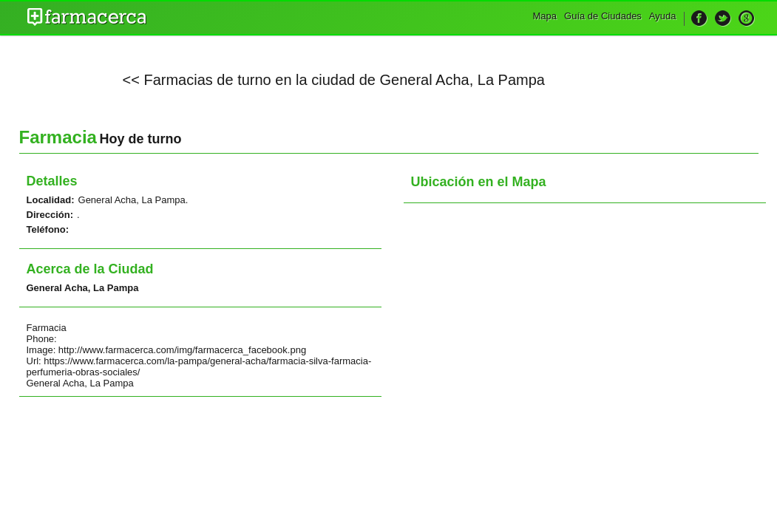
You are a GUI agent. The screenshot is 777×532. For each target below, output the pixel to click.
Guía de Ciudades (603, 16)
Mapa (545, 16)
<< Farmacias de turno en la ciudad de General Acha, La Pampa (334, 80)
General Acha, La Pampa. (133, 200)
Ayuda (663, 16)
